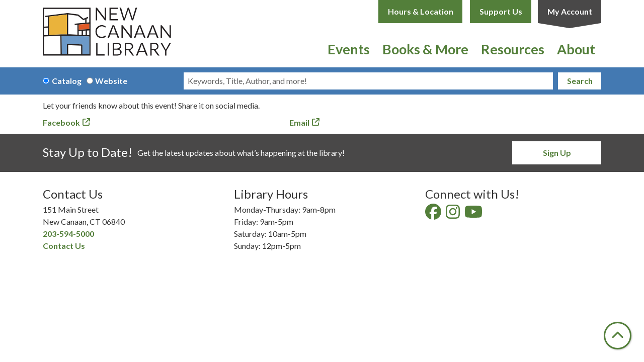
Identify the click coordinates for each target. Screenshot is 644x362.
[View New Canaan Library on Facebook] (434, 214)
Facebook (61, 122)
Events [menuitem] (349, 49)
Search (580, 81)
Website (111, 81)
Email (299, 122)
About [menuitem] (576, 49)
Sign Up (557, 153)
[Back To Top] (618, 336)
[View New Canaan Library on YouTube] (474, 214)
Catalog (67, 81)
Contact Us (64, 246)
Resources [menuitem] (513, 49)
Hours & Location (421, 11)
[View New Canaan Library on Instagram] (454, 214)
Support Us (501, 11)
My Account (570, 11)
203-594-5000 (68, 234)
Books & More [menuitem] (425, 49)
